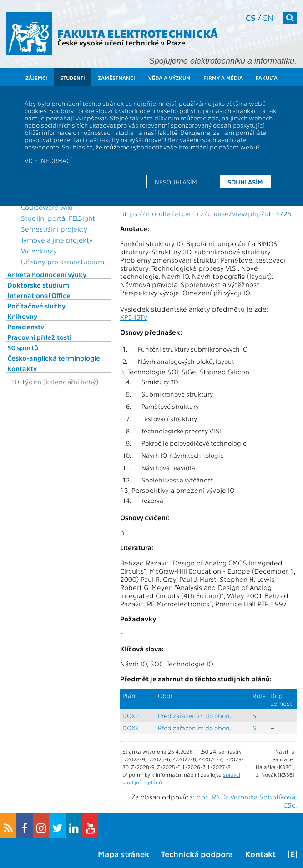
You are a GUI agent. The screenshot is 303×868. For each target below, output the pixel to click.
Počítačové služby (36, 306)
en (268, 17)
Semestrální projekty (54, 229)
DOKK (131, 728)
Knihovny (22, 316)
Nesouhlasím (176, 182)
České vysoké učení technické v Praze (121, 42)
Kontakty (22, 368)
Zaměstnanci (116, 78)
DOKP (131, 716)
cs (251, 17)
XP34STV (134, 317)
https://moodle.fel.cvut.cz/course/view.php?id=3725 (206, 213)
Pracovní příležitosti (39, 337)
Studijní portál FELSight (58, 218)
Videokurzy (39, 251)
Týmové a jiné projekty (57, 240)
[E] (293, 854)
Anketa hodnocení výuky (47, 274)
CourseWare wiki (47, 207)
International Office (39, 295)
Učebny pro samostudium (63, 262)
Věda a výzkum (169, 78)
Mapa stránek (124, 854)
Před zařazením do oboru (195, 716)
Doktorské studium (38, 285)
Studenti (73, 78)
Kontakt (260, 854)
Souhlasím (245, 182)
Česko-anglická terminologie (54, 358)
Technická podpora (197, 854)
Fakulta (267, 78)
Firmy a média (223, 78)
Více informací (48, 160)
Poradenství (27, 327)
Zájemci (36, 78)
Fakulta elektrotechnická (138, 33)
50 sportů (23, 347)
